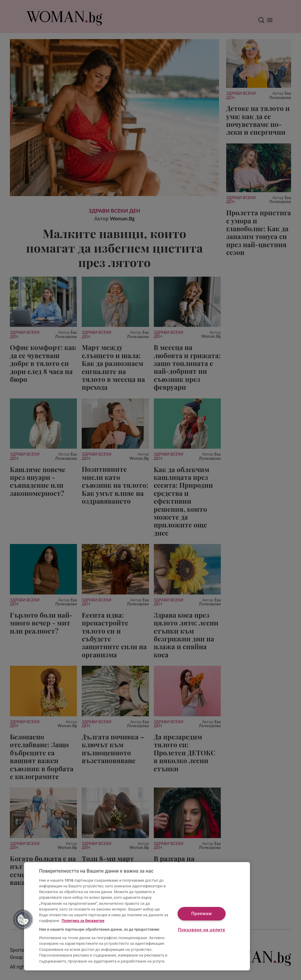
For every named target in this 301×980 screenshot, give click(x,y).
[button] (23, 920)
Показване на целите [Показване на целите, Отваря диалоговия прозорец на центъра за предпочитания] (201, 930)
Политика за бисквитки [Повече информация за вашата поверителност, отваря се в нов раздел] (83, 921)
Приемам (202, 914)
